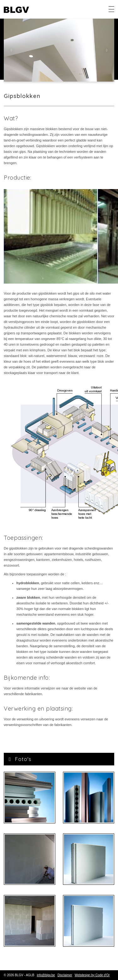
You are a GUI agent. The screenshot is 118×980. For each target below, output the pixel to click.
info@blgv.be (46, 975)
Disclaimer (65, 975)
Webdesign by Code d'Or (92, 975)
